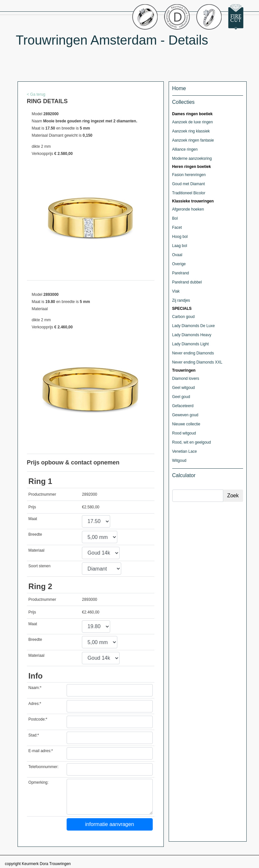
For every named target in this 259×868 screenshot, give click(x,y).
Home (179, 88)
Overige (179, 264)
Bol (175, 218)
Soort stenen (39, 566)
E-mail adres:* (40, 751)
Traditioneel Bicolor (189, 193)
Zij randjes (181, 300)
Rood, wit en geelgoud (192, 442)
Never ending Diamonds (193, 353)
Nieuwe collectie (186, 424)
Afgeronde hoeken (188, 209)
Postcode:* (38, 719)
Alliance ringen (185, 149)
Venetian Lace (185, 451)
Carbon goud (183, 317)
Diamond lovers (186, 379)
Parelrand (181, 273)
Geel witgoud (184, 388)
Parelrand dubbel (187, 282)
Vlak (176, 291)
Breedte (35, 534)
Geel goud (181, 397)
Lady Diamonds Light (191, 344)
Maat (33, 519)
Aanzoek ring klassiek (191, 131)
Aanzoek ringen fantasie (193, 140)
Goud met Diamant (189, 184)
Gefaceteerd (183, 406)
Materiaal (36, 550)
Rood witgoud (184, 433)
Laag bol (180, 246)
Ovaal (177, 255)
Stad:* (34, 735)
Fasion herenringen (189, 175)
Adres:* (35, 704)
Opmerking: (38, 782)
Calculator (184, 475)
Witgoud (179, 461)
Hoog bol (180, 237)
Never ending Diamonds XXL (197, 362)
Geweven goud (185, 415)
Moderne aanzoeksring (192, 158)
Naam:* (35, 688)
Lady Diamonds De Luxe (194, 326)
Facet (177, 227)
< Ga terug (36, 94)
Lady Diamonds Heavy (192, 335)
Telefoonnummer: (43, 767)
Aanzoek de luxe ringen (193, 122)
